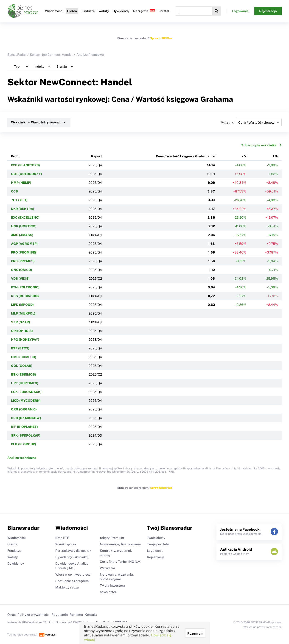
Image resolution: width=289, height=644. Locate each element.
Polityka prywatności (34, 615)
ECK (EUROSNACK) (26, 392)
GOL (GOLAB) (22, 366)
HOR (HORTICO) (24, 226)
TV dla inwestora (112, 585)
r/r (244, 156)
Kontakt (91, 615)
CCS (14, 191)
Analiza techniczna (22, 458)
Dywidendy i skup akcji (72, 557)
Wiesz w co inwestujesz (73, 574)
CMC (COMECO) (24, 357)
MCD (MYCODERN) (26, 401)
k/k (275, 156)
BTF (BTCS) (20, 348)
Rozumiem (195, 633)
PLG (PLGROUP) (24, 444)
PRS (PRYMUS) (23, 261)
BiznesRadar (17, 55)
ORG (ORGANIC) (24, 409)
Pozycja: (251, 122)
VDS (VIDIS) (20, 279)
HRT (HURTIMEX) (25, 383)
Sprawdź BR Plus (161, 38)
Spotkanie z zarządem (72, 581)
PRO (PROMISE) (24, 252)
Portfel (164, 11)
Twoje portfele (158, 544)
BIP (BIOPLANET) (24, 427)
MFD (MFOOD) (22, 305)
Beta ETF (62, 538)
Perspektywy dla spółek (73, 551)
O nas (11, 615)
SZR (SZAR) (21, 322)
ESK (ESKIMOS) (24, 374)
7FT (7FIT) (19, 200)
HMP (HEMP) (21, 183)
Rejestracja (268, 11)
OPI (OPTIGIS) (22, 331)
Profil (15, 156)
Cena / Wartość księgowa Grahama (183, 156)
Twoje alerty (156, 538)
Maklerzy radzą (67, 587)
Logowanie (240, 11)
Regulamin (60, 615)
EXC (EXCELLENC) (25, 217)
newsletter (108, 592)
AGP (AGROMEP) (24, 244)
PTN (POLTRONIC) (25, 287)
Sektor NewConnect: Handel (51, 55)
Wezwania (107, 568)
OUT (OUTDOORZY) (27, 174)
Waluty (104, 11)
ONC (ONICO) (22, 270)
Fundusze (88, 11)
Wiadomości (54, 11)
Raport (97, 156)
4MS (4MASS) (22, 235)
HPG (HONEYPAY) (25, 340)
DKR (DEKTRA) (23, 209)
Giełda (72, 11)
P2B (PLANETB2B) (25, 165)
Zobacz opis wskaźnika (261, 145)
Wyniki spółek (66, 544)
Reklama (76, 615)
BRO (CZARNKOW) (26, 418)
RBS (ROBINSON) (25, 296)
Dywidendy (121, 11)
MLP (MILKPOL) (23, 313)
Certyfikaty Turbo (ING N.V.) (121, 562)
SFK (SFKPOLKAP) (26, 435)
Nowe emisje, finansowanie (120, 544)
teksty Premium (112, 538)
